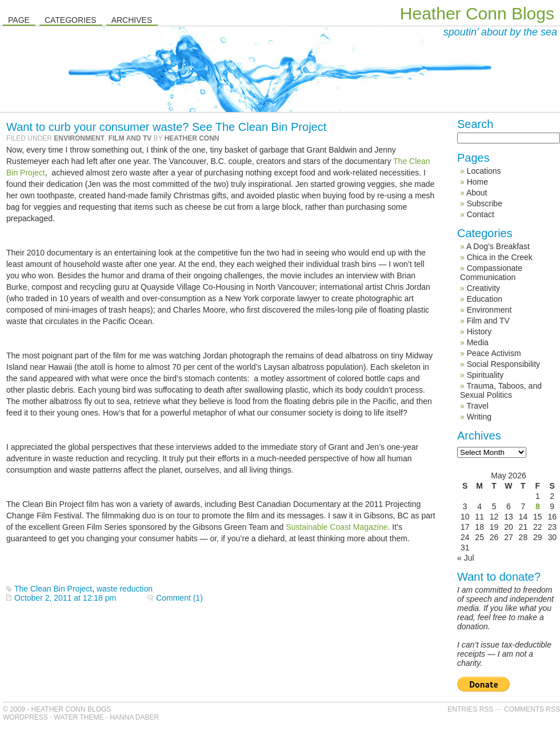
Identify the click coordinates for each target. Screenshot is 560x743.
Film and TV (130, 138)
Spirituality (485, 375)
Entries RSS (470, 709)
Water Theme (79, 717)
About (477, 193)
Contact (481, 214)
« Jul (466, 558)
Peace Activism (494, 353)
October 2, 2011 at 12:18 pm (65, 598)
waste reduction (125, 589)
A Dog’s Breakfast (498, 246)
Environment (79, 138)
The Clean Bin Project (53, 589)
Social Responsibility (503, 364)
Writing (479, 417)
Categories (71, 20)
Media (478, 342)
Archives (132, 20)
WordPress (25, 717)
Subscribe (485, 203)
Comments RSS (532, 709)
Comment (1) (179, 598)
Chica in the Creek (500, 257)
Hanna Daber (134, 717)
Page (19, 20)
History (479, 331)
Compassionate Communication (491, 273)
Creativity (483, 288)
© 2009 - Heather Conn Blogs (57, 709)
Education (485, 299)
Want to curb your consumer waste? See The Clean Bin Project (166, 127)
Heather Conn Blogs (477, 13)
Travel (477, 406)
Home (477, 182)
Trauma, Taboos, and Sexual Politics (501, 390)
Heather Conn (192, 138)
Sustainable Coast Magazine (337, 527)
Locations (484, 171)
